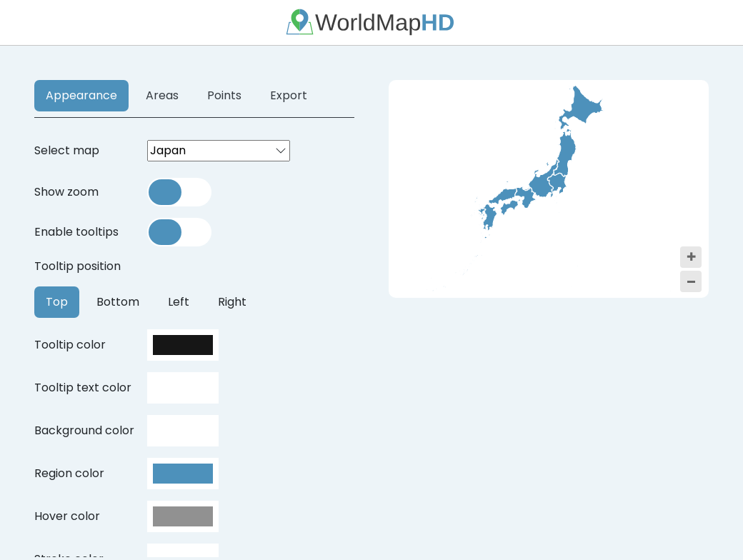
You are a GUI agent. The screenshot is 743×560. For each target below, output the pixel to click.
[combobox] (219, 151)
